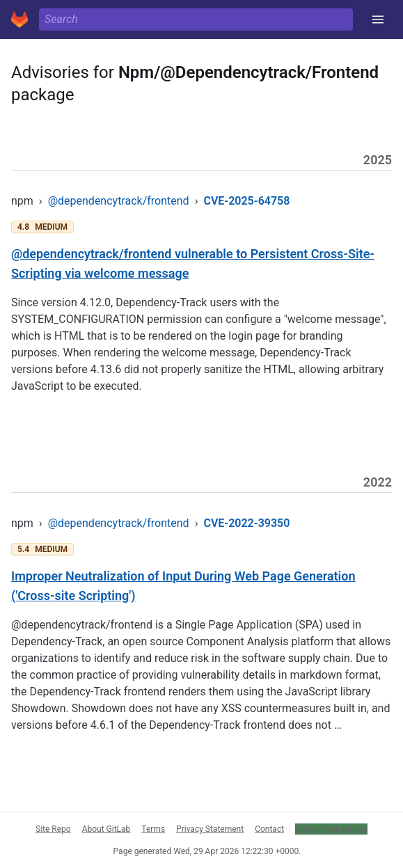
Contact (269, 829)
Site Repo (53, 829)
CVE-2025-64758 (246, 201)
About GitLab (106, 829)
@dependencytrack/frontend (119, 201)
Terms (153, 829)
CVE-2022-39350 (246, 523)
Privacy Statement (210, 829)
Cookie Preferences (331, 829)
